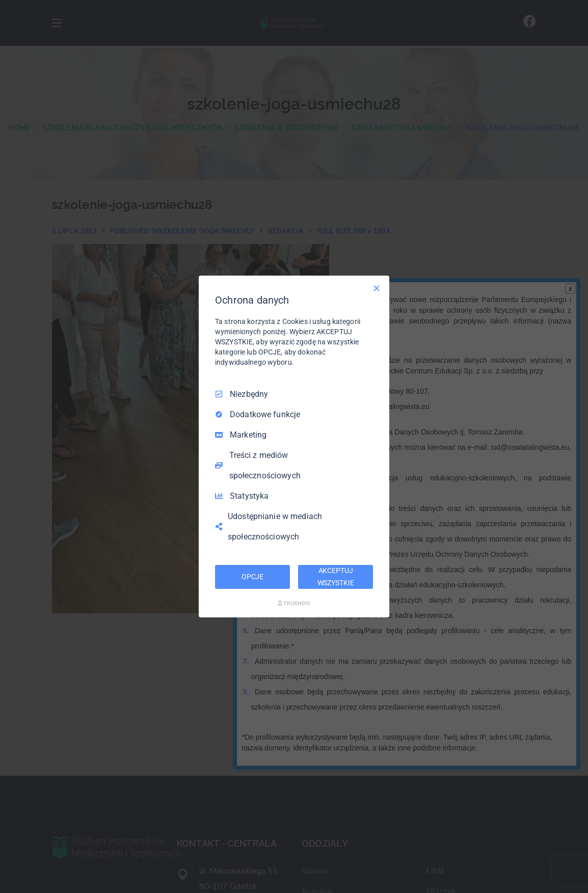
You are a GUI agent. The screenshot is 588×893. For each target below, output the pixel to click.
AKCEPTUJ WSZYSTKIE (336, 577)
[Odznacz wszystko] (377, 288)
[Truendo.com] (294, 603)
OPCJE (252, 577)
